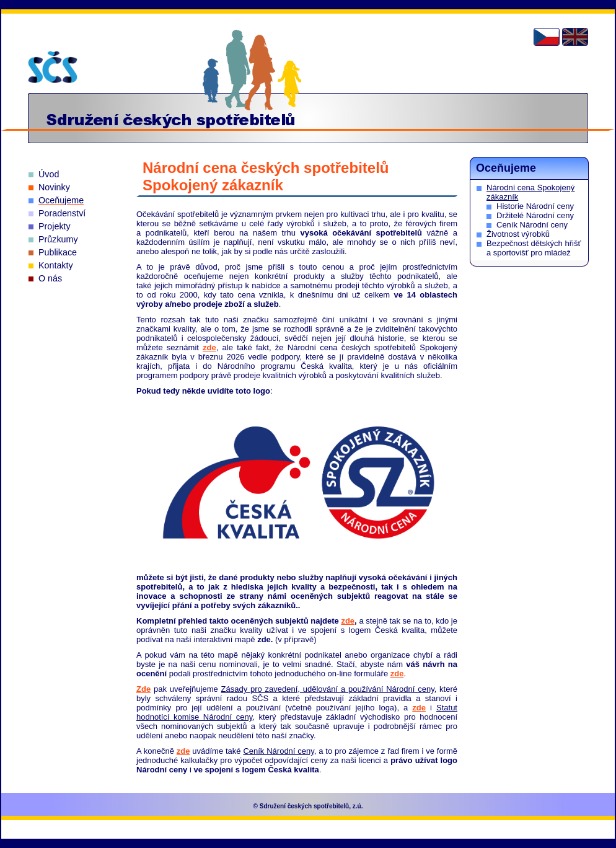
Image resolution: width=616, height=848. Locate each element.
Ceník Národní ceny (532, 225)
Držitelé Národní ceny (535, 215)
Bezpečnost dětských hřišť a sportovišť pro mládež (534, 248)
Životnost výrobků (518, 234)
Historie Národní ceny (535, 206)
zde (209, 347)
